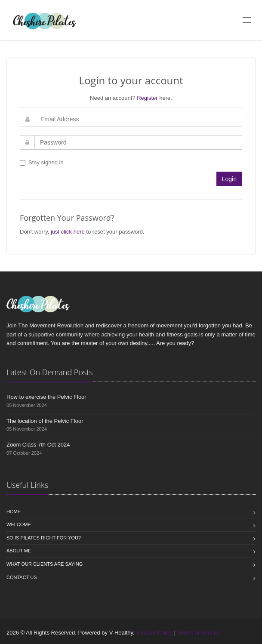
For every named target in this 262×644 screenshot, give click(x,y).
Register (147, 98)
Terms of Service (199, 633)
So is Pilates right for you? (44, 538)
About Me (19, 551)
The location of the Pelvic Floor (45, 421)
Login (229, 179)
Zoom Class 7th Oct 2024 (38, 445)
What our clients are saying (45, 564)
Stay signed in (42, 162)
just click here (68, 232)
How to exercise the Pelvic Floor (46, 397)
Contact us (22, 577)
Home (14, 512)
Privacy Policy (154, 633)
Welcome (19, 524)
